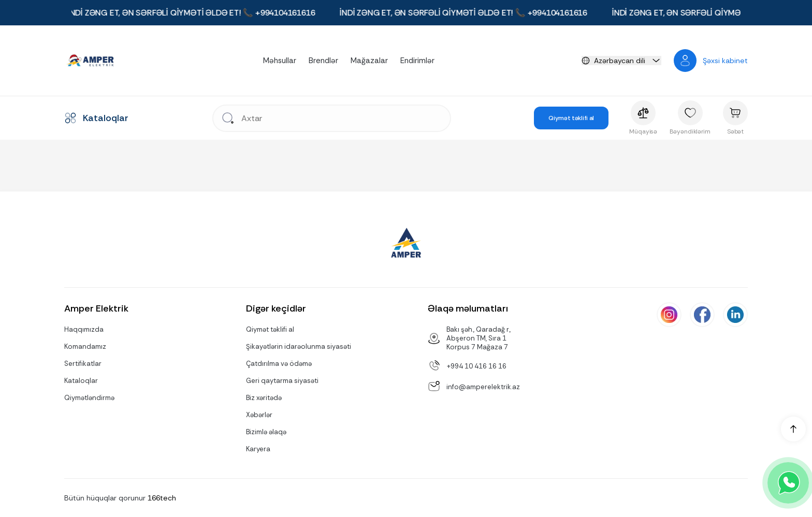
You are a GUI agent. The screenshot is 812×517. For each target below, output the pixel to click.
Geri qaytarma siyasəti (282, 381)
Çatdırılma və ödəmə (279, 364)
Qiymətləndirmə (89, 398)
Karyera (258, 449)
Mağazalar (369, 61)
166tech (162, 498)
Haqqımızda (84, 329)
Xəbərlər (259, 415)
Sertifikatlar (83, 364)
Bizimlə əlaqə (266, 432)
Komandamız (85, 346)
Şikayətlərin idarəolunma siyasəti (299, 346)
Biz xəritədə (264, 398)
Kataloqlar (81, 381)
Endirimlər (417, 61)
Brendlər (323, 61)
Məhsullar (280, 61)
